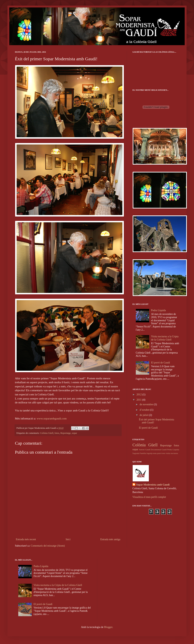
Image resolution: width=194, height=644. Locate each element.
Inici (68, 539)
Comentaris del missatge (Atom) (48, 546)
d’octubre (145, 410)
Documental (156, 449)
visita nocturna (172, 453)
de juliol (144, 415)
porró (159, 453)
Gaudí (164, 449)
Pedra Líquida (158, 310)
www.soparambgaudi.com (52, 418)
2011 (139, 400)
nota (155, 453)
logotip (150, 453)
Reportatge (66, 433)
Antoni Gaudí (144, 449)
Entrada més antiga (110, 539)
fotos (57, 433)
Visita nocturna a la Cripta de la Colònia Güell (165, 338)
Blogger (108, 627)
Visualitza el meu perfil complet (149, 497)
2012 (140, 395)
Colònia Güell (47, 433)
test (164, 453)
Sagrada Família (139, 453)
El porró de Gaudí (161, 363)
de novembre (147, 404)
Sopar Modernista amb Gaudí (153, 485)
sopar (74, 433)
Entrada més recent (26, 539)
